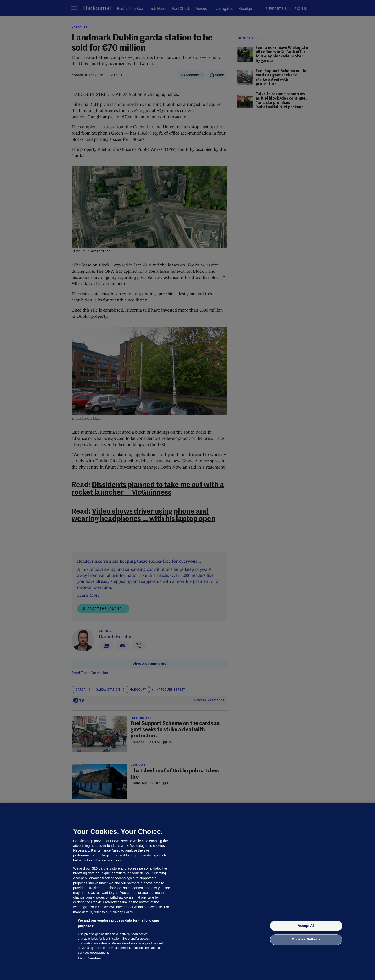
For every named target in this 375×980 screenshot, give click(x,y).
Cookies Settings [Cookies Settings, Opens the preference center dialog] (306, 940)
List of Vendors (89, 958)
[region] (187, 892)
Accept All (306, 926)
